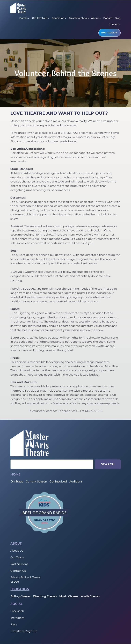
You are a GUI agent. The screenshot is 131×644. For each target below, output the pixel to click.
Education (20, 589)
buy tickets (110, 33)
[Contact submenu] (120, 25)
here (101, 133)
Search (108, 464)
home (15, 474)
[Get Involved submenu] (49, 18)
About (16, 543)
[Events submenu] (29, 18)
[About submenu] (100, 18)
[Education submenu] (66, 18)
